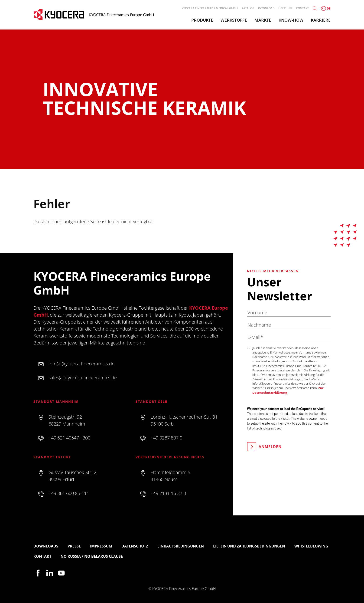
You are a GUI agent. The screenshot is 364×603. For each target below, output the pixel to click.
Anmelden (270, 447)
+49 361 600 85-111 (69, 493)
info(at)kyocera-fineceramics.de (81, 364)
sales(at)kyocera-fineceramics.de (83, 378)
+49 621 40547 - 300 (69, 438)
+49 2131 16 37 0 (168, 493)
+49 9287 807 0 (166, 438)
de (326, 8)
